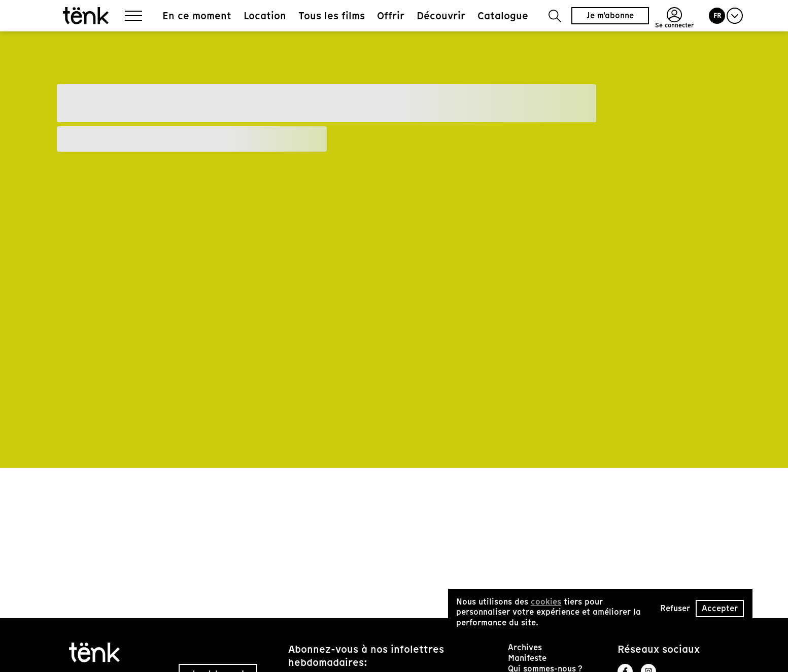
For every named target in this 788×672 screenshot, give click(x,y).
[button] (555, 16)
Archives (525, 647)
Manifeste (527, 658)
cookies (546, 602)
